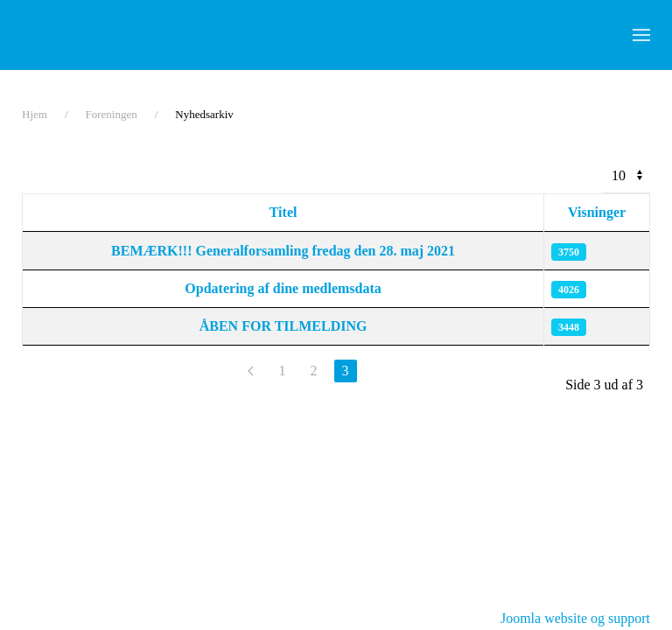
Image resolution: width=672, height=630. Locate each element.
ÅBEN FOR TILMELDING (283, 326)
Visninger (597, 212)
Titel (283, 212)
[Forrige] (251, 371)
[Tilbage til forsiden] (131, 35)
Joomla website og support (575, 618)
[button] (641, 35)
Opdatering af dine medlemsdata (283, 288)
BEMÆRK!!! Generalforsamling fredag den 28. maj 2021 (283, 251)
